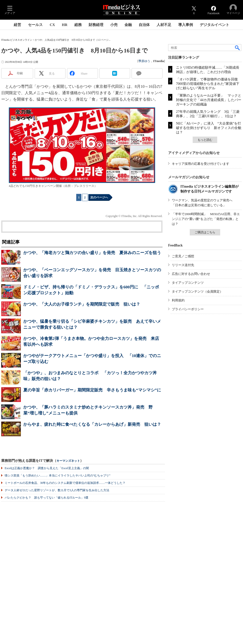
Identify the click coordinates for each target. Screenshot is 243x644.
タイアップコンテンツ (188, 283)
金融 (128, 25)
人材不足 (164, 25)
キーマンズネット (68, 461)
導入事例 (186, 25)
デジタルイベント (215, 25)
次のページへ (99, 197)
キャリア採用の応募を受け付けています (201, 164)
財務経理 (96, 25)
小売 (114, 25)
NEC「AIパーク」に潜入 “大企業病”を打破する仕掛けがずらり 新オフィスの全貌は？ (209, 128)
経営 (17, 25)
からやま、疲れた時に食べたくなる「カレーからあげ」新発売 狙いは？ (92, 424)
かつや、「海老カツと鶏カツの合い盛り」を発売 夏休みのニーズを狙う (92, 253)
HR (65, 25)
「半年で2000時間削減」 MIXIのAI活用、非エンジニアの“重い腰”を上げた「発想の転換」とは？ (206, 219)
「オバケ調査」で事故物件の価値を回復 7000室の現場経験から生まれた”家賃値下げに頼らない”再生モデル (209, 84)
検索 (238, 48)
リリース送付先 (183, 265)
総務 (78, 25)
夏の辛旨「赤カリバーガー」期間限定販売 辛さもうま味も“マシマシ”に (92, 390)
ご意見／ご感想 (183, 256)
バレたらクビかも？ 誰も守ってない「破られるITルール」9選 (47, 498)
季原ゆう (144, 61)
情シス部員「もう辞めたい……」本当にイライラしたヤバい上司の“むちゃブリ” (58, 476)
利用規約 (178, 300)
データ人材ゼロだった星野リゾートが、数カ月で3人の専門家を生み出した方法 (57, 490)
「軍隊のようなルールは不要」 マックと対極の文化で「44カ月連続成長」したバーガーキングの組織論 (209, 100)
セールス (35, 25)
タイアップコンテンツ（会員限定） (197, 291)
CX (52, 25)
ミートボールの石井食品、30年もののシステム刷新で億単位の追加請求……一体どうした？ (65, 483)
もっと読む (205, 140)
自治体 (144, 25)
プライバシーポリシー (188, 309)
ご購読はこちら (205, 232)
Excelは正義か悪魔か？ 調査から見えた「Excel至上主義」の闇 (47, 468)
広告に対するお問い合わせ (191, 274)
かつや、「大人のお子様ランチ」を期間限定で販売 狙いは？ (82, 304)
